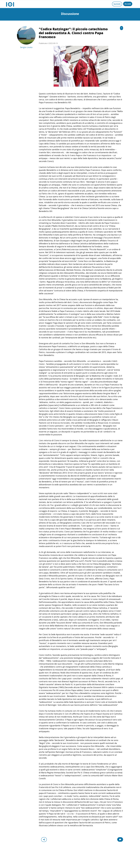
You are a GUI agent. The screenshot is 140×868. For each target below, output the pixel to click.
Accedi (128, 4)
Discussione (70, 14)
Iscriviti (117, 4)
